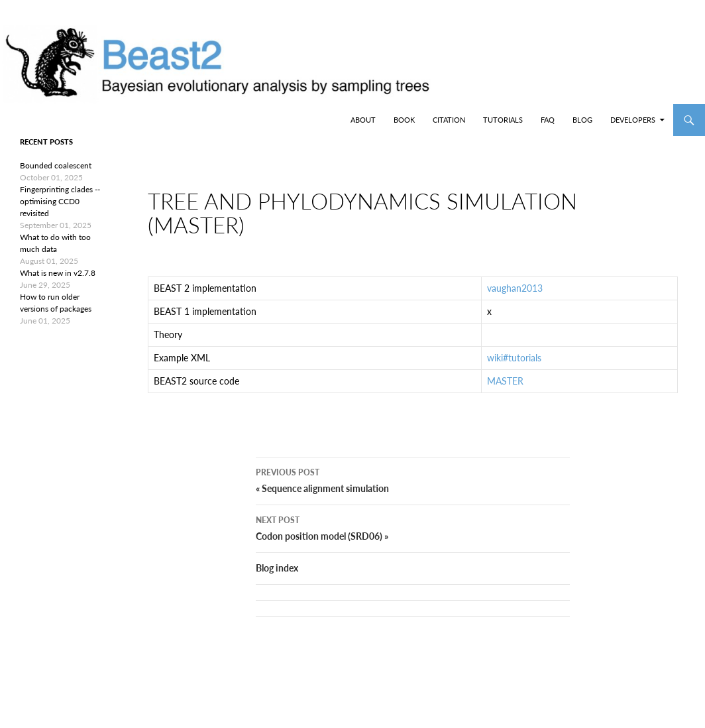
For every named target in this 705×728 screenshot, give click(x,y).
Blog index (277, 589)
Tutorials (503, 120)
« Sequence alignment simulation (413, 501)
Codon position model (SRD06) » (413, 548)
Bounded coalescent (56, 165)
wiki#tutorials (514, 368)
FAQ (548, 120)
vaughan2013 (515, 299)
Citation (449, 120)
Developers (633, 120)
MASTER (505, 392)
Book (404, 120)
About (363, 120)
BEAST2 (78, 120)
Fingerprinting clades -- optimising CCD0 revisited (60, 201)
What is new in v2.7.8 (58, 273)
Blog (582, 120)
